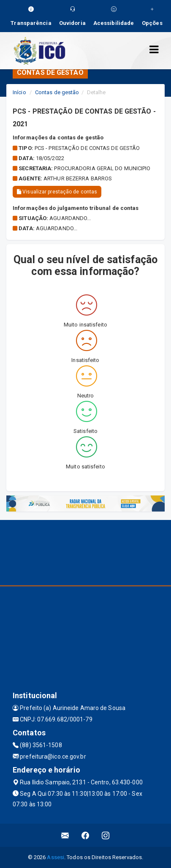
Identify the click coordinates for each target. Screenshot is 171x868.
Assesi (56, 857)
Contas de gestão (57, 92)
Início (19, 92)
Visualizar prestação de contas (57, 192)
